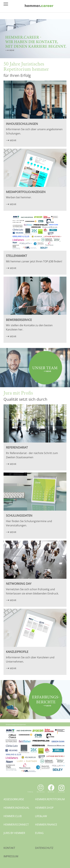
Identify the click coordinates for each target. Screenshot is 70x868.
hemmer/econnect (16, 825)
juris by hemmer (14, 833)
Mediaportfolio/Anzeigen (26, 192)
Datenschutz (44, 848)
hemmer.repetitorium (50, 799)
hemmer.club (13, 816)
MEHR (13, 140)
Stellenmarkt (16, 256)
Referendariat (17, 447)
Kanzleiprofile (17, 652)
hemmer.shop (44, 808)
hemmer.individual (16, 808)
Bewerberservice (19, 320)
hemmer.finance (46, 825)
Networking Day (19, 584)
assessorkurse (14, 799)
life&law (41, 816)
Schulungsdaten (19, 515)
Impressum (11, 856)
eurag (39, 833)
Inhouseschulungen (22, 124)
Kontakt (9, 848)
